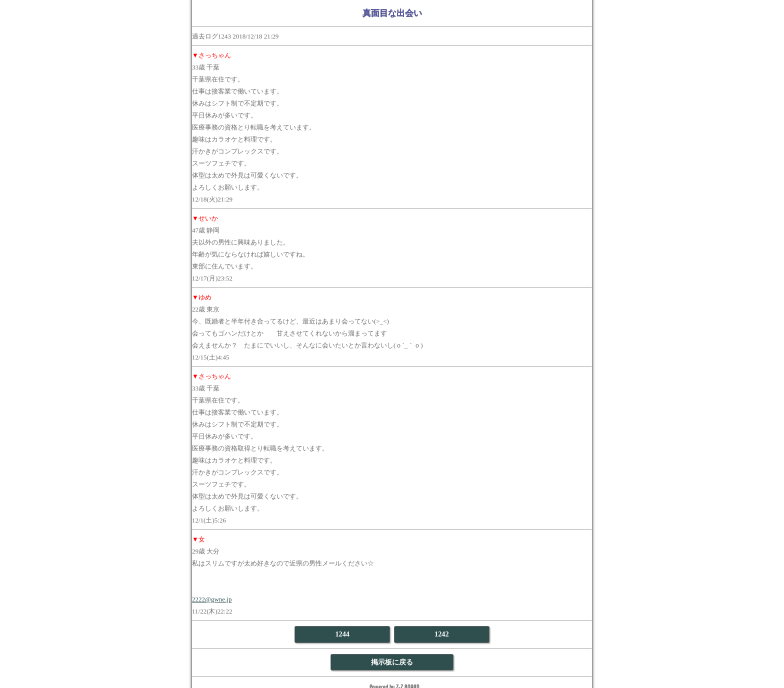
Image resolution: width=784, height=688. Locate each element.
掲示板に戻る (392, 662)
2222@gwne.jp (212, 599)
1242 (442, 634)
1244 (342, 634)
